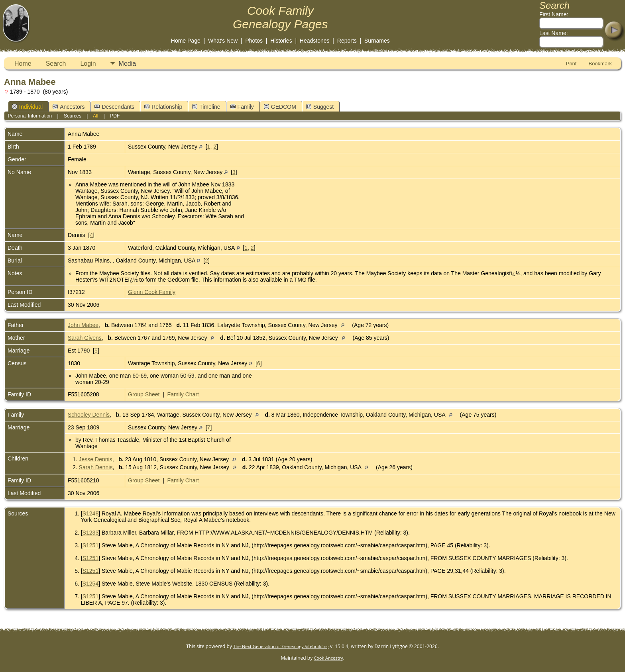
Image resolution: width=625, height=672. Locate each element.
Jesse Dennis (96, 459)
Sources (73, 116)
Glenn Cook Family (152, 292)
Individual (27, 107)
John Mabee (83, 325)
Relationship (163, 107)
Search (56, 64)
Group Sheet (144, 394)
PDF (115, 116)
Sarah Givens (85, 338)
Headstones (315, 41)
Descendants (114, 107)
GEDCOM (280, 107)
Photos (254, 41)
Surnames (377, 41)
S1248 (90, 513)
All (95, 116)
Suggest (320, 107)
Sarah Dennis (96, 467)
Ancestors (69, 107)
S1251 (90, 545)
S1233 (90, 533)
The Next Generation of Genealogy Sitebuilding (281, 646)
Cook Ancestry (328, 658)
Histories (281, 41)
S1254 (90, 584)
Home (23, 64)
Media (128, 64)
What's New (223, 41)
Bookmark (600, 64)
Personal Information (30, 116)
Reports (347, 41)
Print (571, 64)
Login (88, 64)
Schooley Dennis (89, 415)
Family (242, 107)
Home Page (186, 41)
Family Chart (183, 394)
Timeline (206, 107)
